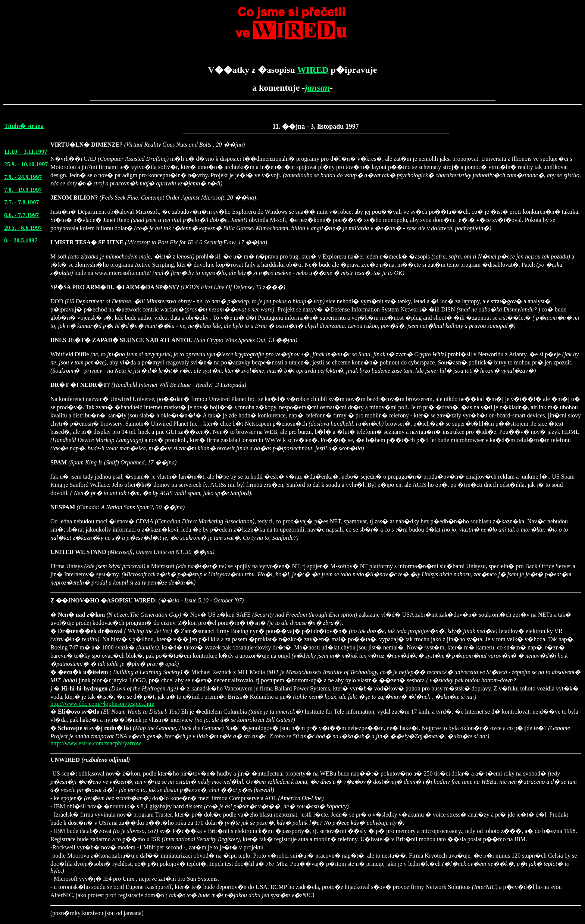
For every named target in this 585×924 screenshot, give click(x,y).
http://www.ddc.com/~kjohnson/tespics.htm (102, 704)
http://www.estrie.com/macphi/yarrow (96, 743)
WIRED (313, 70)
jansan (317, 88)
